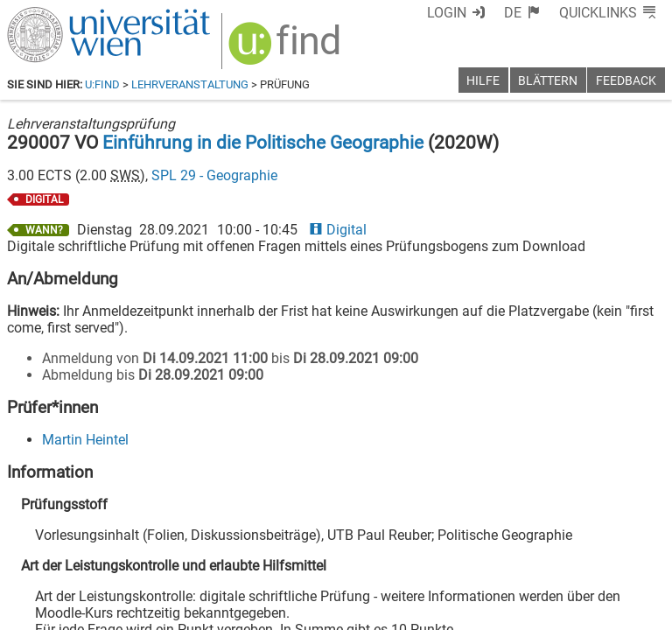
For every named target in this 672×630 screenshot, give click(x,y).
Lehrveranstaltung (190, 84)
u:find (102, 84)
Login (447, 13)
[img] (287, 49)
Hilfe (483, 81)
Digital (338, 230)
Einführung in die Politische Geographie (263, 143)
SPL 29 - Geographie (214, 175)
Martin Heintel (85, 440)
